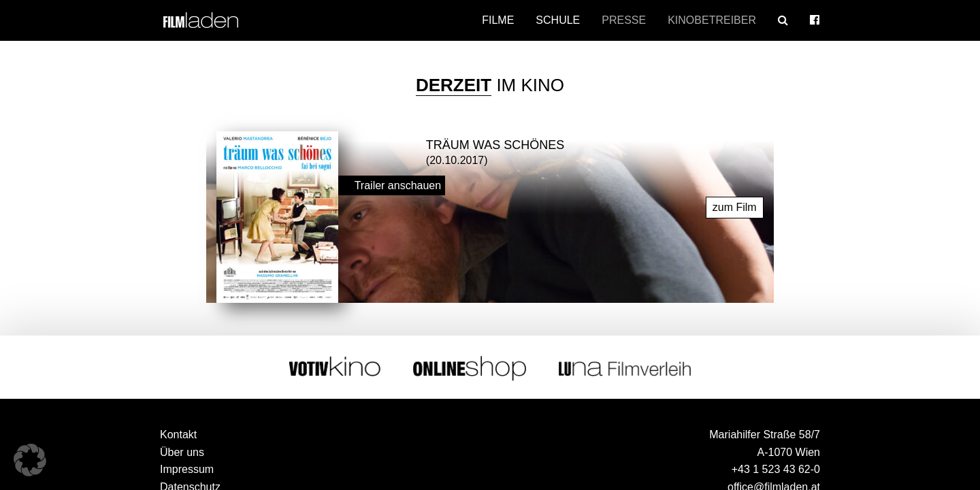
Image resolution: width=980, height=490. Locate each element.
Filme (498, 20)
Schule (558, 20)
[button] (30, 460)
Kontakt (178, 434)
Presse (624, 20)
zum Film (735, 207)
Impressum (187, 469)
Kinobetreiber (712, 20)
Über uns (182, 452)
